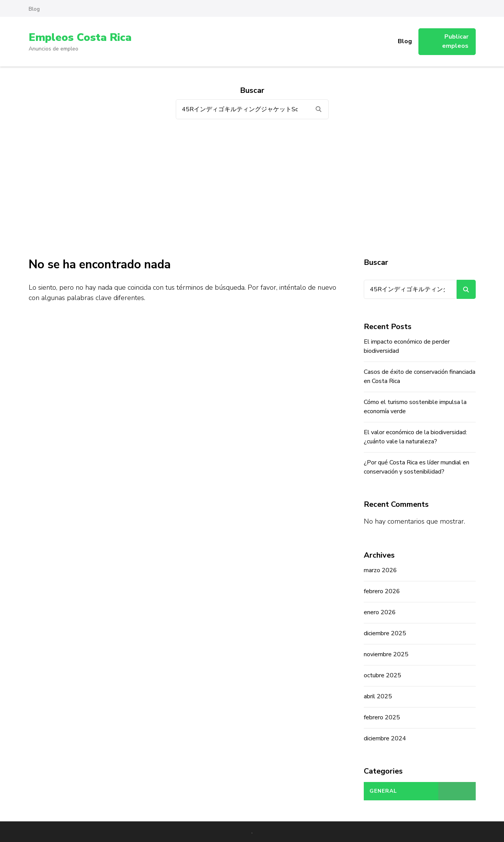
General (383, 791)
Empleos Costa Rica (80, 37)
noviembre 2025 (386, 654)
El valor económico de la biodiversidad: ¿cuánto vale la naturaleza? (415, 437)
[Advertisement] (252, 188)
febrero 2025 (382, 717)
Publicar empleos (455, 41)
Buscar (376, 262)
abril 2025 (378, 696)
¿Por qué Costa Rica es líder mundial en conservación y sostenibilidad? (416, 467)
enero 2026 (380, 612)
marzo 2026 (380, 570)
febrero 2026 (382, 591)
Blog (34, 9)
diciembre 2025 (385, 633)
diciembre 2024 (385, 738)
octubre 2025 (382, 675)
